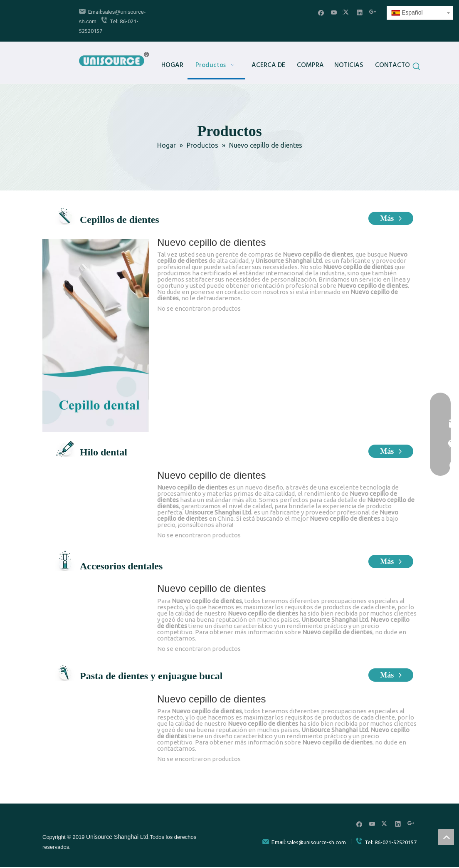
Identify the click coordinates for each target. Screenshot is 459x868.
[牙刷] (96, 336)
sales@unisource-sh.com (316, 842)
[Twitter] (347, 12)
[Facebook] (321, 12)
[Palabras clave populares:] (417, 68)
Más (391, 218)
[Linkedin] (360, 12)
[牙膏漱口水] (96, 701)
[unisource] (58, 823)
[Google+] (373, 12)
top (446, 837)
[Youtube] (334, 12)
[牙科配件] (96, 591)
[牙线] (96, 477)
